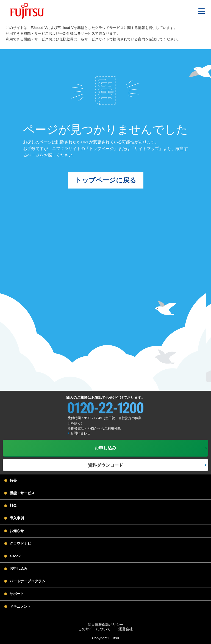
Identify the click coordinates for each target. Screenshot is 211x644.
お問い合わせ (80, 433)
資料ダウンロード (105, 465)
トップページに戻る (106, 180)
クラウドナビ (20, 543)
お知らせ (17, 531)
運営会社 (126, 629)
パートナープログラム (27, 581)
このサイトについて (94, 629)
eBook (15, 556)
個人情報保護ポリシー (105, 625)
